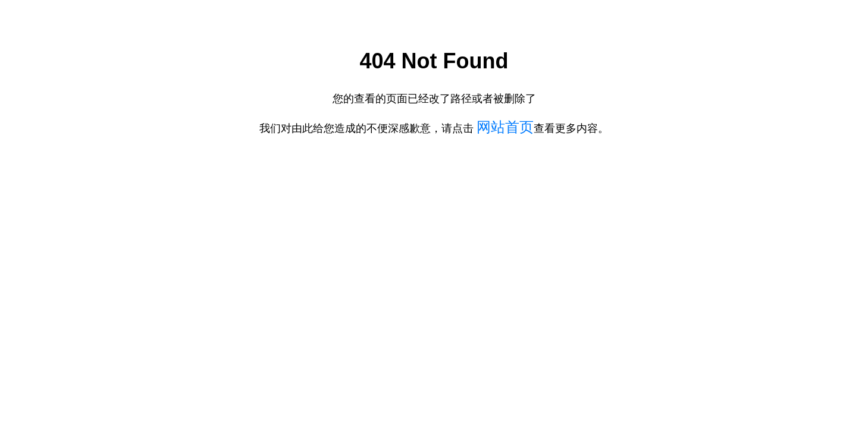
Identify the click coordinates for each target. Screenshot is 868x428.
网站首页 (505, 127)
